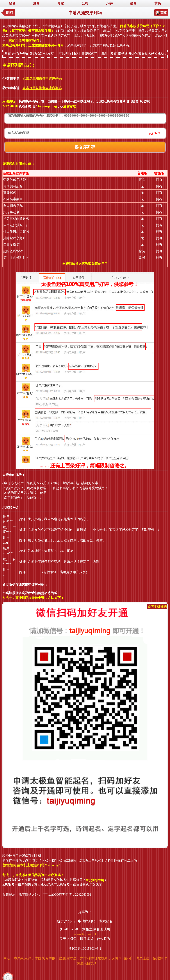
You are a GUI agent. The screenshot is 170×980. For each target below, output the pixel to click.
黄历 (158, 3)
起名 (12, 3)
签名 (133, 3)
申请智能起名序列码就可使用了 (85, 264)
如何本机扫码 (157, 607)
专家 (61, 3)
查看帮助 (70, 106)
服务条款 (87, 939)
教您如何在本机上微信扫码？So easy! (31, 865)
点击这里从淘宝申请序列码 (42, 88)
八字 (109, 3)
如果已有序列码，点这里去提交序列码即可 (33, 45)
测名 (36, 3)
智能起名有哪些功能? (24, 41)
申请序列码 (87, 921)
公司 (85, 3)
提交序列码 (66, 921)
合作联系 (104, 939)
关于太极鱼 (68, 939)
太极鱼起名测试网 (96, 929)
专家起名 (106, 921)
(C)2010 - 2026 (71, 929)
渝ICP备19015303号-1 (85, 949)
